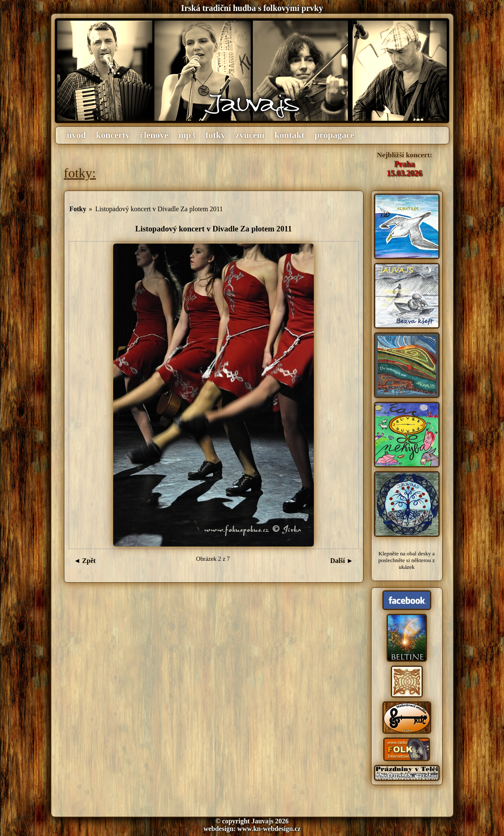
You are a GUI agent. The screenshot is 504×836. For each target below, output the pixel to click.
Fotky (78, 209)
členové (154, 135)
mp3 (187, 135)
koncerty (113, 135)
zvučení (250, 135)
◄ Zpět (85, 561)
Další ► (342, 561)
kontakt (290, 135)
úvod (76, 135)
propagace (334, 135)
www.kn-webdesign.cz (269, 829)
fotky (215, 135)
